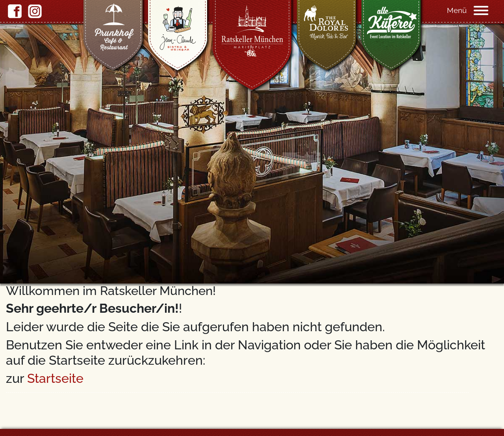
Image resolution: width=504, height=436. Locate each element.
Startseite (55, 378)
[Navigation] (488, 10)
